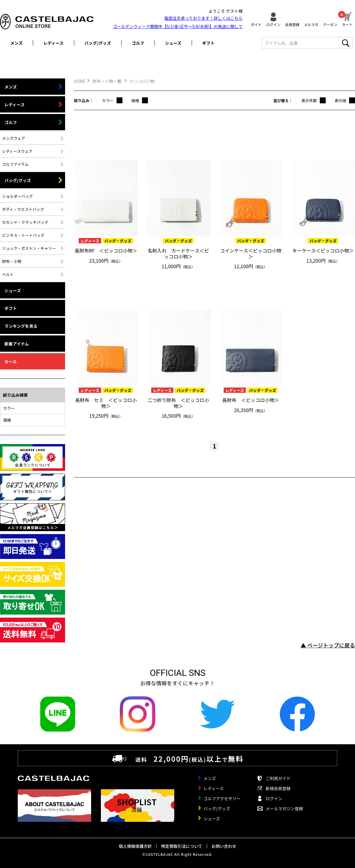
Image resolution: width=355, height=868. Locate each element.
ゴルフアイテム (15, 164)
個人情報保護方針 (135, 846)
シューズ (173, 43)
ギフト (208, 43)
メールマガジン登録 (284, 808)
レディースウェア (17, 151)
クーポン (330, 24)
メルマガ (311, 24)
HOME (80, 81)
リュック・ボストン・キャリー (29, 248)
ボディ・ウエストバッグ (23, 209)
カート (347, 19)
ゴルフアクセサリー (222, 798)
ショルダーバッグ (17, 196)
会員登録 (292, 24)
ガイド (256, 24)
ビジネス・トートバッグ (23, 235)
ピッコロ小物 (142, 81)
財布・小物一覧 (108, 81)
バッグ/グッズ (98, 43)
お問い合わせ (224, 846)
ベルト (8, 274)
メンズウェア (14, 138)
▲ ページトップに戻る (328, 645)
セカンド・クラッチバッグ (25, 222)
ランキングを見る (21, 326)
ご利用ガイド (278, 778)
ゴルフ (138, 43)
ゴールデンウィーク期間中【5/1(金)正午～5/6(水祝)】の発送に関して (178, 26)
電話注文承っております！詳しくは (203, 18)
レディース (54, 43)
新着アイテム (17, 344)
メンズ (17, 43)
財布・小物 (12, 261)
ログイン (273, 24)
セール (11, 361)
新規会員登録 (278, 788)
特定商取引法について (182, 846)
